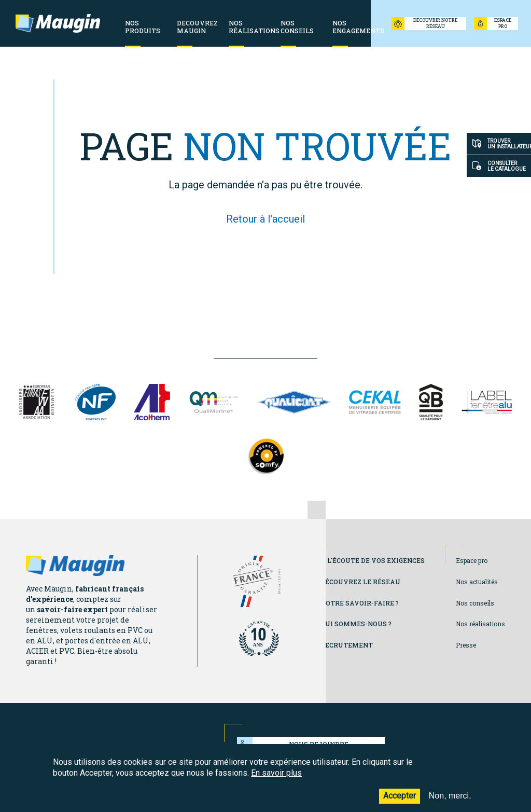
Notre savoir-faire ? (360, 603)
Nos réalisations (480, 624)
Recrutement (347, 645)
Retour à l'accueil (265, 219)
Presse (466, 645)
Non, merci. (450, 803)
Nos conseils (475, 603)
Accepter (400, 803)
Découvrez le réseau (360, 582)
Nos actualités (477, 582)
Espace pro (472, 560)
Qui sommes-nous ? (356, 624)
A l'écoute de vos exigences (373, 560)
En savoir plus (276, 780)
